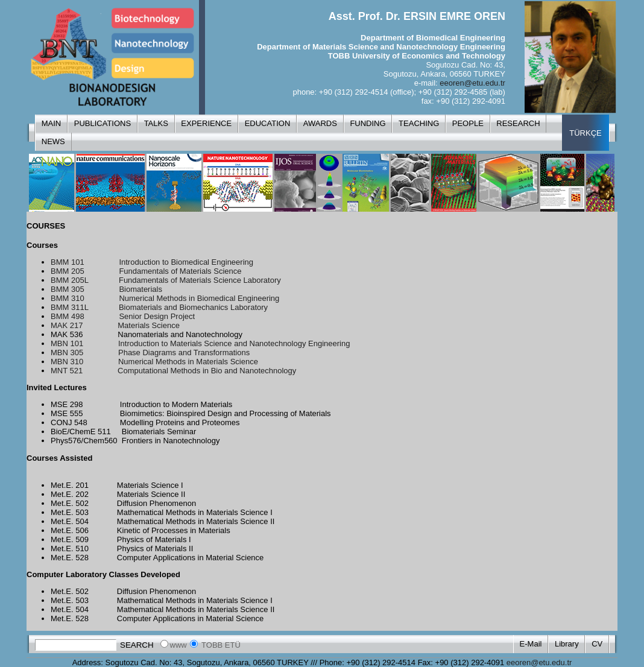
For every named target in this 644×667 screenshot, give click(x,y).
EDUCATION (268, 123)
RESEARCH (518, 123)
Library (567, 644)
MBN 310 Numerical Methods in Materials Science (154, 362)
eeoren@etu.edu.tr (472, 83)
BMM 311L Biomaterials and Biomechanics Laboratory (159, 307)
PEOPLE (468, 123)
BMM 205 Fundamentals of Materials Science (146, 271)
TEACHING (419, 123)
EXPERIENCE (206, 123)
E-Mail (531, 644)
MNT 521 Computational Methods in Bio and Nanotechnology (173, 371)
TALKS (156, 123)
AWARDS (320, 123)
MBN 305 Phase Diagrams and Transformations (150, 352)
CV (597, 644)
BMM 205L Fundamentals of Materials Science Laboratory (166, 280)
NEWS (53, 141)
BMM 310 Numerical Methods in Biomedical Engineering (165, 298)
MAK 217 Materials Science (115, 325)
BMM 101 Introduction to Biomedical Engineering (152, 262)
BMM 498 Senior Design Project (123, 316)
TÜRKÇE (585, 133)
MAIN (52, 123)
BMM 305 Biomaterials (106, 289)
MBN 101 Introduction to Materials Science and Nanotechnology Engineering (200, 343)
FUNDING (368, 123)
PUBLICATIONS (103, 123)
